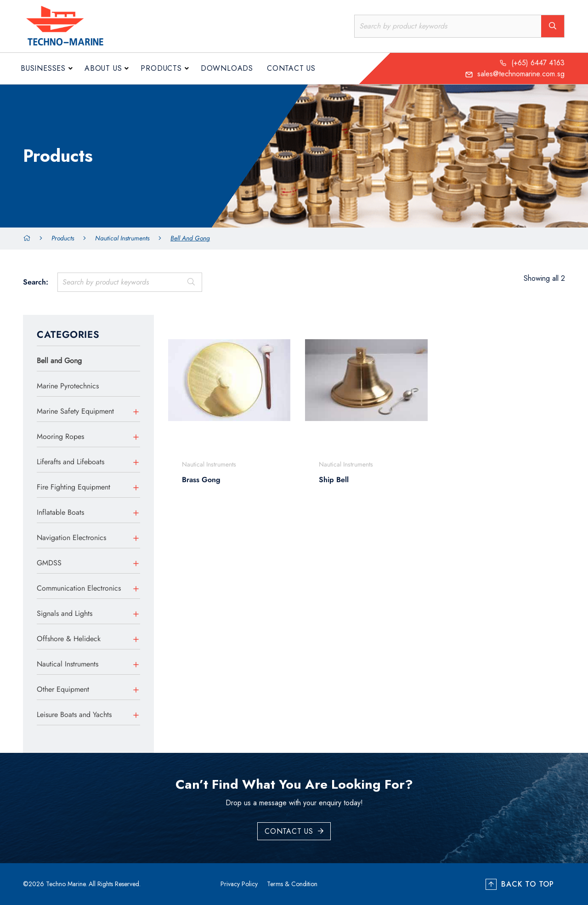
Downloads (227, 68)
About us (103, 68)
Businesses (43, 68)
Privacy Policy (239, 884)
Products (161, 68)
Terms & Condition (292, 884)
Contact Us (291, 68)
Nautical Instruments (122, 238)
